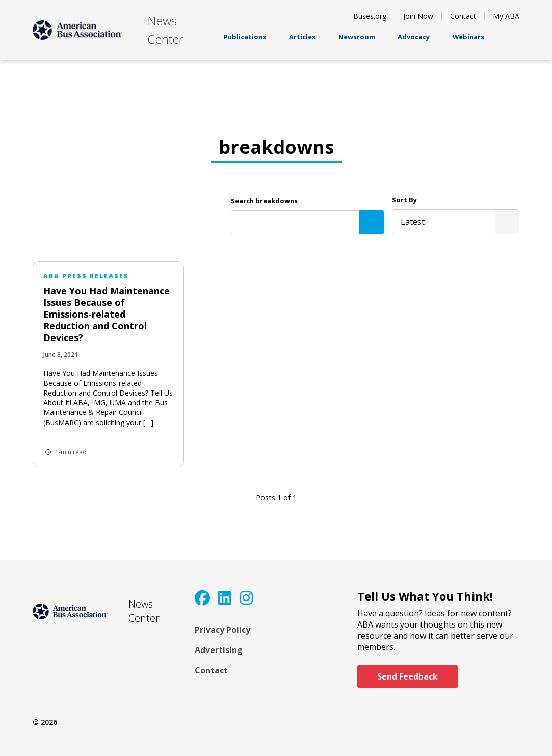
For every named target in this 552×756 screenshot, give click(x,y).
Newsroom (357, 42)
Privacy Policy (222, 630)
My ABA (506, 16)
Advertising (219, 650)
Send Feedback (408, 676)
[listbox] (456, 222)
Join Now (418, 16)
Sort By (404, 200)
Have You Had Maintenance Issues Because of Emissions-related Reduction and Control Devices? (107, 314)
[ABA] (77, 30)
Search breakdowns (264, 201)
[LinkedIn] (225, 598)
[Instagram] (246, 598)
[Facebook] (202, 598)
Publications (245, 42)
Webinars (468, 42)
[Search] (372, 222)
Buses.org (370, 16)
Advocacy (414, 42)
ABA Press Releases (86, 276)
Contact (463, 16)
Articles (302, 42)
